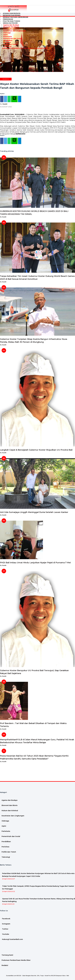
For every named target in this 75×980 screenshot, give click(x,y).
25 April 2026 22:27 (8, 879)
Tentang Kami (7, 955)
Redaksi (5, 965)
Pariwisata (7, 37)
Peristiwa (7, 42)
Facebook (6, 919)
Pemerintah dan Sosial (12, 39)
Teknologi (7, 46)
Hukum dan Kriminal (11, 29)
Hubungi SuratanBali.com (12, 48)
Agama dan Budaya (11, 25)
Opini (5, 35)
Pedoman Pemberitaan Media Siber (16, 960)
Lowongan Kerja (41, 48)
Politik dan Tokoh (10, 44)
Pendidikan (8, 40)
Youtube (5, 934)
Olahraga (7, 33)
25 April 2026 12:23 (8, 904)
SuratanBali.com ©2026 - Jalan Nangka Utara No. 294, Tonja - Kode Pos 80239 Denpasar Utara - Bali (37, 976)
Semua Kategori (10, 23)
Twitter (5, 929)
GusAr (5, 104)
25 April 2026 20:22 (9, 891)
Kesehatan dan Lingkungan (15, 17)
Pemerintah (6, 79)
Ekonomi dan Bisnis (11, 27)
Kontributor (28, 48)
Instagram (6, 924)
